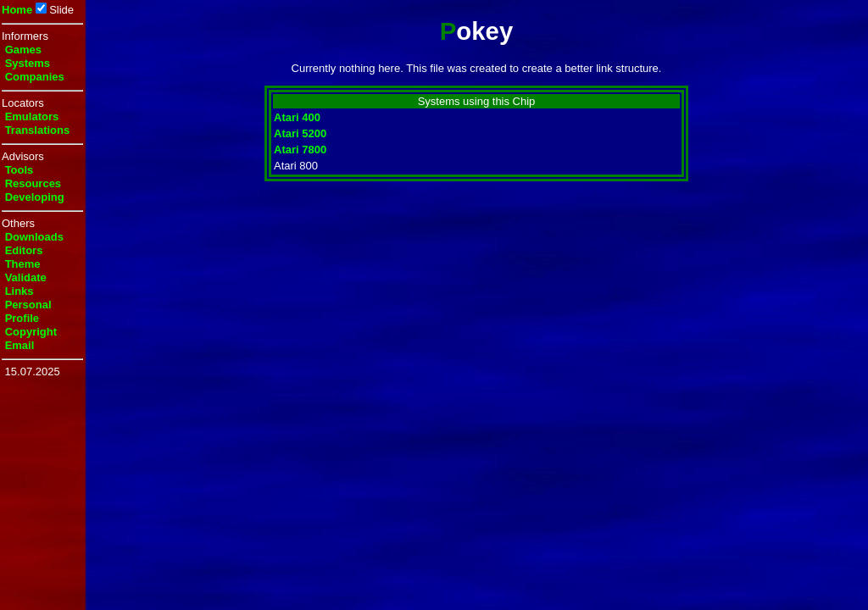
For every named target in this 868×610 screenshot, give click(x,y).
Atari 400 (297, 117)
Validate (26, 277)
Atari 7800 (300, 150)
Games (23, 50)
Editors (24, 250)
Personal (28, 305)
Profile (22, 318)
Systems (28, 63)
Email (20, 345)
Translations (38, 130)
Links (19, 291)
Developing (35, 197)
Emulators (32, 116)
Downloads (34, 237)
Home (17, 10)
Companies (35, 77)
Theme (23, 264)
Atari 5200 (300, 133)
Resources (33, 183)
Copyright (31, 332)
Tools (19, 170)
